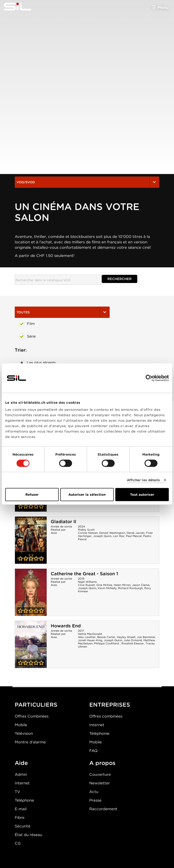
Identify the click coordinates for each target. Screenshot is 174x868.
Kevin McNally (107, 588)
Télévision (24, 733)
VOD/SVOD (87, 182)
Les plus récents (37, 363)
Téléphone (24, 800)
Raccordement (103, 809)
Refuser (32, 495)
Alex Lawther (87, 637)
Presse (95, 800)
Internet (97, 725)
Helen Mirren (122, 585)
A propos (102, 763)
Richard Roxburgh (130, 588)
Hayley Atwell (126, 637)
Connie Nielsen (88, 533)
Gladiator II (63, 522)
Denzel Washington (112, 533)
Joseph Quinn (102, 536)
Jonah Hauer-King (90, 640)
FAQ (93, 751)
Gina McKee (104, 585)
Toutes (62, 312)
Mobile (21, 725)
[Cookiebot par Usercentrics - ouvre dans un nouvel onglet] (149, 378)
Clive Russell (86, 585)
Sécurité (23, 826)
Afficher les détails (144, 480)
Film (27, 324)
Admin (21, 774)
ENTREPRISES (110, 705)
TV (17, 792)
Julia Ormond (133, 640)
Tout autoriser (142, 495)
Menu (163, 7)
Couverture (100, 774)
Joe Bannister (146, 637)
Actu (94, 792)
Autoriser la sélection (87, 495)
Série (27, 336)
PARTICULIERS (36, 705)
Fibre (20, 817)
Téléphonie (99, 733)
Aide (21, 763)
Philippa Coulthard (107, 643)
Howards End (66, 626)
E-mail (21, 809)
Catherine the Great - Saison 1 (84, 574)
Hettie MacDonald (90, 634)
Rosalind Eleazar (133, 643)
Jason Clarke (141, 585)
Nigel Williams (87, 582)
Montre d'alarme (30, 742)
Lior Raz (119, 536)
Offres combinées (106, 716)
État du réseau (28, 835)
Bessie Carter (106, 637)
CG (18, 843)
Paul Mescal (134, 536)
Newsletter (100, 783)
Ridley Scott (86, 530)
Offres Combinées (32, 716)
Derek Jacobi (136, 533)
